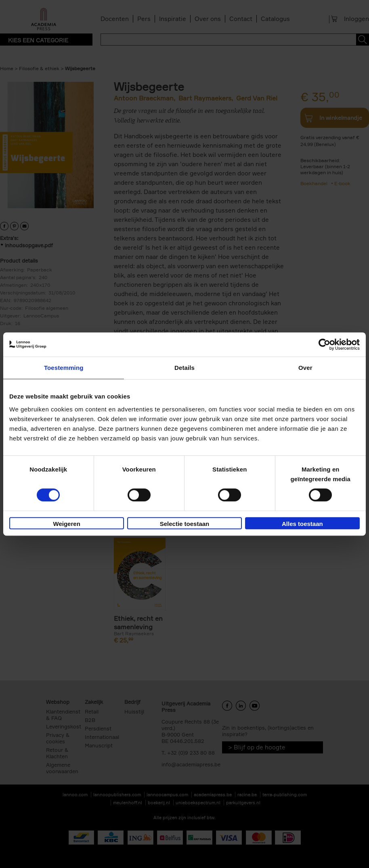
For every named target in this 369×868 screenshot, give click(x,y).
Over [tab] (305, 368)
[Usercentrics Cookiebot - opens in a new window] (324, 344)
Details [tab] (184, 368)
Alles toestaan (302, 524)
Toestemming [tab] (64, 368)
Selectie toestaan (185, 524)
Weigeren (67, 524)
